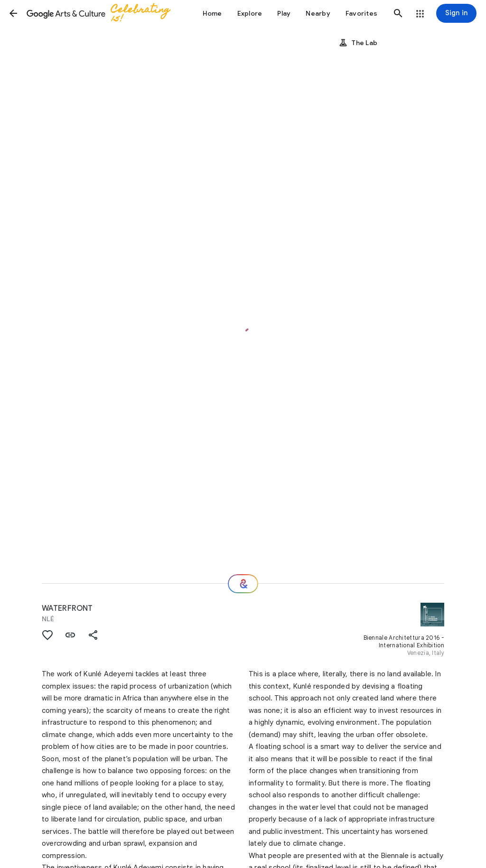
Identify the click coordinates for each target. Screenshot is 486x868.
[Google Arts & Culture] (103, 13)
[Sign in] (456, 13)
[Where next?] (243, 584)
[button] (13, 13)
